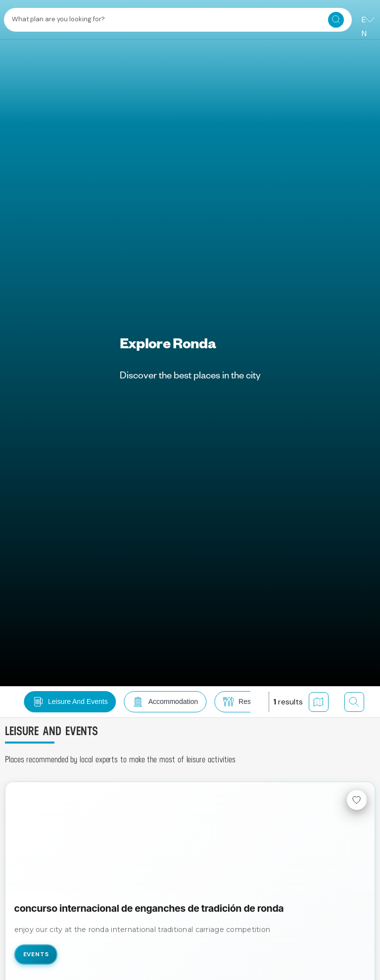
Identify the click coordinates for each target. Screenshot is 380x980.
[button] (66, 702)
